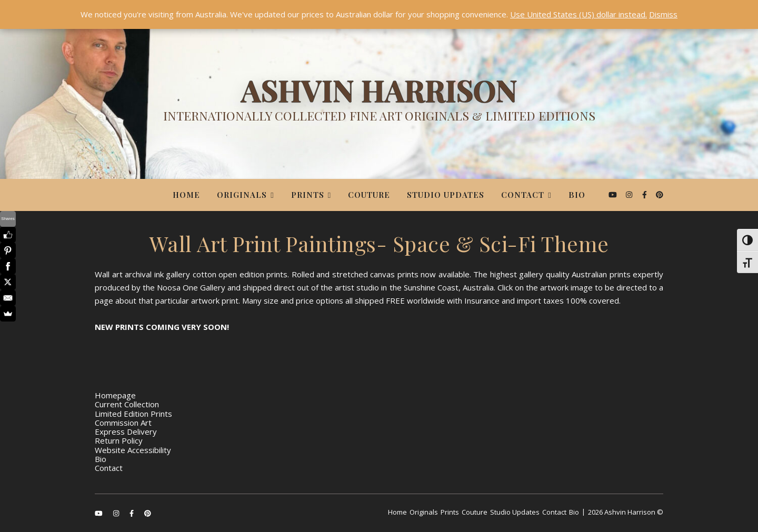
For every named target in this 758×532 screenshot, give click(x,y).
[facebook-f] (646, 194)
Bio (577, 195)
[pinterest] (660, 194)
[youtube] (614, 194)
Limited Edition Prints (133, 414)
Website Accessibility (133, 450)
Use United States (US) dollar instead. (579, 14)
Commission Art (123, 423)
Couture (369, 195)
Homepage (115, 395)
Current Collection (127, 404)
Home (186, 195)
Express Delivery (126, 431)
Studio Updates (446, 195)
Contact (523, 195)
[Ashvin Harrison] (379, 103)
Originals (242, 195)
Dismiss (663, 14)
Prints (308, 195)
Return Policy (119, 440)
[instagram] (630, 194)
